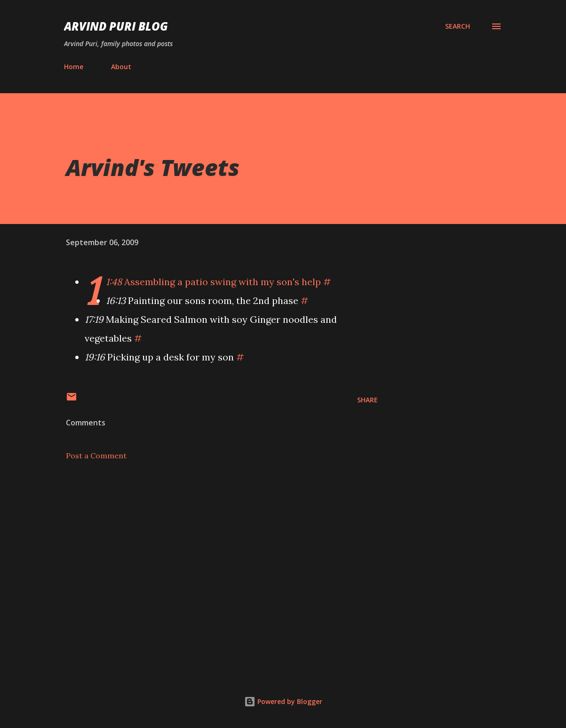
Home (74, 67)
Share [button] (367, 400)
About (121, 67)
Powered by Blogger (283, 701)
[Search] (458, 26)
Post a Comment (96, 456)
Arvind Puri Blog (116, 26)
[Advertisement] (222, 553)
